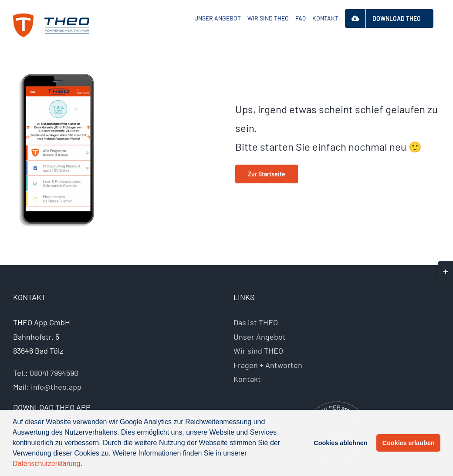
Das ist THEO (256, 322)
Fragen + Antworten (268, 365)
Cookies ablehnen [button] (340, 443)
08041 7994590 (54, 373)
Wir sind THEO (258, 351)
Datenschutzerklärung (47, 464)
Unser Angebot (260, 337)
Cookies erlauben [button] (409, 443)
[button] (85, 465)
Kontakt (247, 379)
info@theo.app (56, 387)
